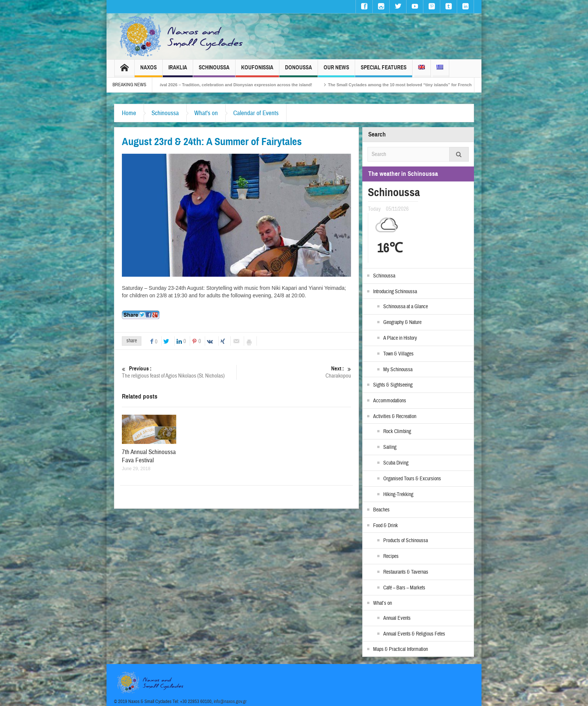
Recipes (391, 556)
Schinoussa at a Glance (406, 307)
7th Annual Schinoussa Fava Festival (149, 456)
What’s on (382, 603)
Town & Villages (398, 354)
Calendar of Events (256, 113)
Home (129, 113)
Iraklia (178, 71)
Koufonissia (257, 71)
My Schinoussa (398, 370)
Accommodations (390, 401)
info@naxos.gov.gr (230, 702)
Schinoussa (214, 71)
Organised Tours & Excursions (412, 479)
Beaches (381, 510)
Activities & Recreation (395, 417)
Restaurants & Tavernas (406, 572)
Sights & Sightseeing (393, 385)
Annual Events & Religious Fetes (414, 634)
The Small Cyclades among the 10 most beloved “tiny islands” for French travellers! (418, 85)
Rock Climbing (397, 432)
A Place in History (400, 338)
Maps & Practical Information (400, 649)
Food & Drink (385, 526)
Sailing (390, 447)
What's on (206, 113)
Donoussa (298, 71)
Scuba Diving (396, 463)
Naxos (148, 71)
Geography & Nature (402, 322)
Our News (336, 71)
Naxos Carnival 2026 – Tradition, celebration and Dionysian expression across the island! (233, 85)
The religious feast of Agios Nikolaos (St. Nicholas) (179, 372)
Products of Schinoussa (406, 541)
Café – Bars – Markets (404, 588)
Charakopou (294, 372)
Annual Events (397, 618)
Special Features (384, 71)
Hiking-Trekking (398, 495)
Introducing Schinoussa (395, 292)
